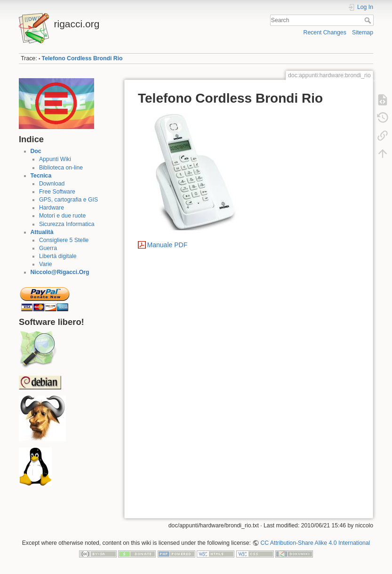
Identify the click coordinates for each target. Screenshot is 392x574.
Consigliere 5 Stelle (64, 240)
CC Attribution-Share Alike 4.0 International (315, 543)
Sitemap (363, 32)
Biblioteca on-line (61, 168)
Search (369, 20)
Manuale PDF (168, 245)
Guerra (48, 248)
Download (52, 184)
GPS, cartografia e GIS (68, 200)
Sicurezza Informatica (67, 224)
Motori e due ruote (62, 216)
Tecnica (41, 176)
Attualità (42, 232)
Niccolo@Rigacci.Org (60, 272)
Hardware (52, 208)
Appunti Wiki (55, 159)
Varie (46, 264)
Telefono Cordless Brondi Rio (82, 58)
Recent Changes (325, 32)
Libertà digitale (58, 256)
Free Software (57, 192)
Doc (36, 151)
